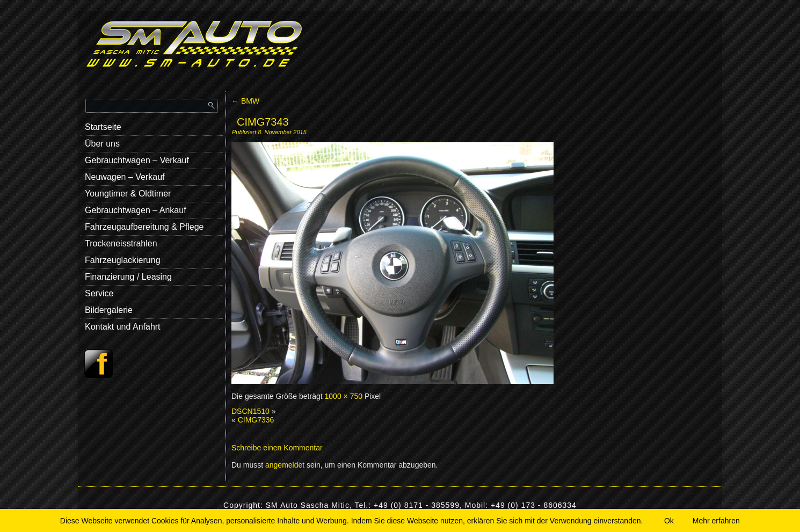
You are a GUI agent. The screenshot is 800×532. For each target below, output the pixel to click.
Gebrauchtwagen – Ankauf (136, 210)
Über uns (102, 144)
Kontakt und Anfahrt (123, 327)
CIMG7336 (256, 420)
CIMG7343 (263, 122)
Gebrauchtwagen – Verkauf (137, 160)
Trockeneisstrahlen (121, 243)
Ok (669, 521)
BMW (245, 101)
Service (99, 293)
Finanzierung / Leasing (128, 277)
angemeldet (285, 465)
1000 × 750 (344, 396)
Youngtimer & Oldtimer (128, 194)
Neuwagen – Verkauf (125, 177)
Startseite (103, 127)
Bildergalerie (109, 310)
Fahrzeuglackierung (123, 260)
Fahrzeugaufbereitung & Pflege (144, 227)
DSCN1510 (250, 411)
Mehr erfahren (716, 521)
